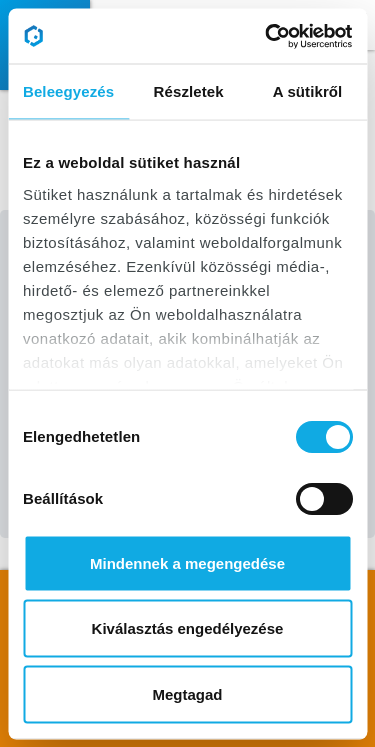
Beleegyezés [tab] (68, 91)
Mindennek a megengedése (187, 562)
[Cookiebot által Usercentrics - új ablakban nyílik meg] (267, 36)
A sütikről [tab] (308, 91)
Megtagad (187, 693)
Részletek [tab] (189, 91)
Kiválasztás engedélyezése (188, 628)
